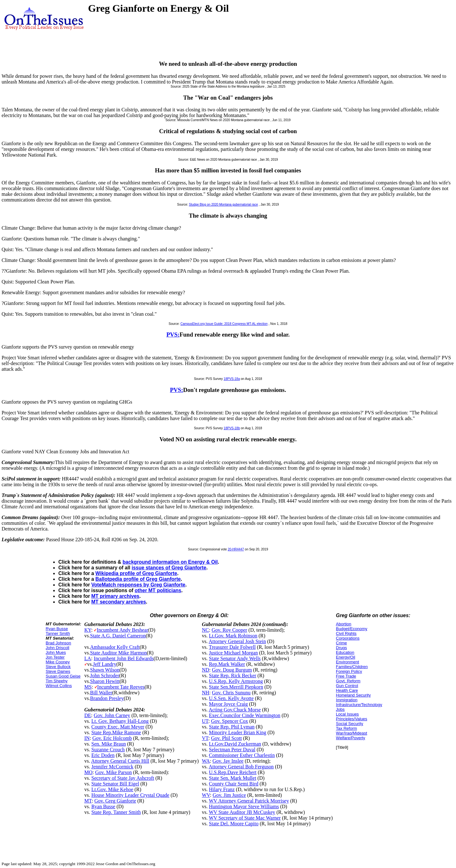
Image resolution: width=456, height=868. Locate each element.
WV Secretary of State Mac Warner (245, 818)
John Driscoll (57, 648)
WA (206, 761)
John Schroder (105, 676)
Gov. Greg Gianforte (115, 801)
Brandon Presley (107, 698)
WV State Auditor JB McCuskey (242, 812)
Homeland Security (353, 695)
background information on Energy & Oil (170, 562)
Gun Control (347, 686)
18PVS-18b (232, 428)
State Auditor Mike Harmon (119, 653)
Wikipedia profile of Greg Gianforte (136, 573)
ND (206, 670)
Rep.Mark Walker (227, 664)
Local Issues (347, 714)
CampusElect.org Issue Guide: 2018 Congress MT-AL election (224, 324)
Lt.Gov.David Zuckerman (235, 744)
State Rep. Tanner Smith (116, 812)
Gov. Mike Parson (114, 772)
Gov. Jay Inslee (228, 761)
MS (88, 687)
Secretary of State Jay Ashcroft (123, 778)
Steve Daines (58, 671)
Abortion (344, 624)
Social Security (350, 724)
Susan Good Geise (63, 676)
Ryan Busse (57, 629)
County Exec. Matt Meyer (118, 727)
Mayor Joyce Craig (228, 704)
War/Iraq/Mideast (352, 733)
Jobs (340, 709)
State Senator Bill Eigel (115, 784)
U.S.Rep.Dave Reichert (233, 772)
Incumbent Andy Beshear (122, 630)
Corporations (348, 638)
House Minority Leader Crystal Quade (130, 795)
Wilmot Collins (59, 686)
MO (88, 772)
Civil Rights (346, 633)
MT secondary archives (118, 602)
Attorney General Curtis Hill (120, 761)
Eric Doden (103, 755)
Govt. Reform (348, 681)
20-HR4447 (236, 549)
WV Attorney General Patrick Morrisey (249, 801)
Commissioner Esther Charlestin (242, 755)
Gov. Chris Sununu (231, 693)
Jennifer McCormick (113, 767)
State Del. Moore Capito (234, 824)
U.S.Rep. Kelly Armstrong (236, 681)
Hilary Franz (222, 789)
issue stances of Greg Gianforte (169, 568)
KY (88, 630)
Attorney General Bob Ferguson (241, 767)
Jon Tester (55, 657)
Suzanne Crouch (108, 750)
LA (88, 658)
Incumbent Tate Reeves (121, 687)
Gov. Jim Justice (229, 795)
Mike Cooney (58, 662)
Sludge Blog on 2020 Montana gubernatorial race (224, 205)
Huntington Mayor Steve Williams (244, 806)
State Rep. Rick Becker (233, 676)
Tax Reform (346, 728)
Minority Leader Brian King (238, 732)
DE (88, 715)
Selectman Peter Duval (232, 750)
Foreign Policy (349, 671)
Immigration (347, 700)
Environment (348, 662)
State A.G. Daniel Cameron (118, 636)
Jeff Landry (105, 664)
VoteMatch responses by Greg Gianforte (138, 585)
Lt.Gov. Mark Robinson (233, 636)
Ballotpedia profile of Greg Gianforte (138, 579)
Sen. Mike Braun (109, 744)
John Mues (56, 652)
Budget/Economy (352, 629)
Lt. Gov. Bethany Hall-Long (120, 721)
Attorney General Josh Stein (237, 641)
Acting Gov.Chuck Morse (235, 710)
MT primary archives (115, 596)
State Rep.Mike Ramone (116, 732)
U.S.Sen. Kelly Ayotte (231, 698)
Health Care (347, 690)
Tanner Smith (58, 633)
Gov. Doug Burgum (232, 670)
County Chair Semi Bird (234, 784)
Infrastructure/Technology (359, 705)
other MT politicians (158, 590)
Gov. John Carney (112, 715)
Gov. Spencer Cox (230, 721)
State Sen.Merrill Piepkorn (236, 687)
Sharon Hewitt (105, 681)
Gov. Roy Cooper (229, 630)
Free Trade (346, 676)
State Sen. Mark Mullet (233, 778)
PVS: (173, 335)
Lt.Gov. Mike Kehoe (112, 789)
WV (206, 795)
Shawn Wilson (105, 670)
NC (206, 630)
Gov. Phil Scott (227, 738)
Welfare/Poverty (351, 738)
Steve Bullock (58, 667)
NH (206, 693)
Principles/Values (352, 719)
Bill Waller (101, 693)
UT (205, 721)
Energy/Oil (346, 657)
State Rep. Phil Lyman (232, 727)
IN (87, 738)
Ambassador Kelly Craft (115, 647)
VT (205, 738)
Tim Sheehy (57, 681)
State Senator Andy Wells (235, 658)
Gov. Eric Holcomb (112, 738)
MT (88, 801)
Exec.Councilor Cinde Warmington (245, 715)
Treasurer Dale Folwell (232, 647)
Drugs (342, 648)
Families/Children (352, 667)
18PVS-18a (232, 379)
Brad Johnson (58, 643)
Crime (342, 643)
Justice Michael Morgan (233, 653)
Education (345, 652)
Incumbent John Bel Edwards (124, 658)
